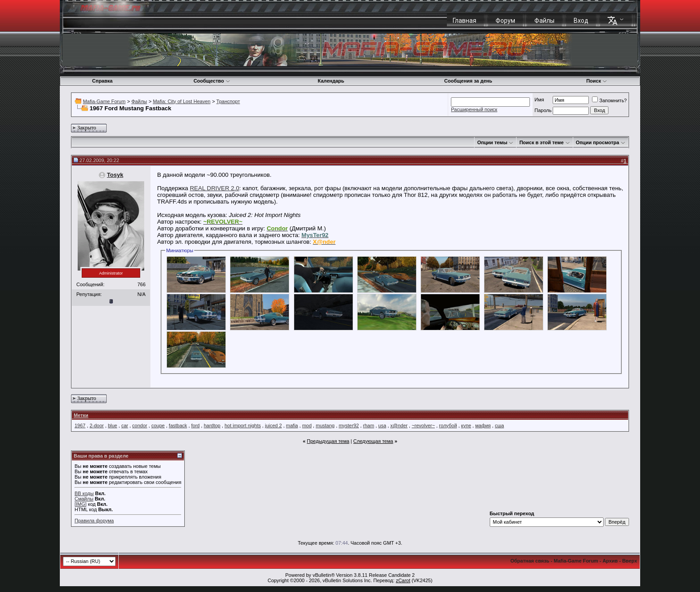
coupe (158, 425)
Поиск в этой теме (541, 142)
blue (113, 425)
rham (369, 425)
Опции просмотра (598, 142)
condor (140, 425)
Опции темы (492, 142)
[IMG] (81, 504)
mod (307, 425)
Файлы (544, 21)
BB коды (84, 493)
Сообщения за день (468, 81)
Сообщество (212, 81)
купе (466, 425)
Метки (81, 415)
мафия (483, 425)
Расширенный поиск (474, 109)
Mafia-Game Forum (104, 101)
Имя (539, 100)
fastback (178, 425)
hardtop (212, 425)
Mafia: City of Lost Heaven (181, 101)
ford (195, 425)
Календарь (331, 81)
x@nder (399, 425)
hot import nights (243, 425)
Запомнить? (609, 100)
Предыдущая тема (328, 441)
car (125, 425)
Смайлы (84, 499)
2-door (97, 425)
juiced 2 (273, 425)
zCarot (403, 580)
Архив (610, 561)
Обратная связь (530, 561)
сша (499, 425)
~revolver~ (423, 425)
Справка (102, 81)
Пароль (543, 110)
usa (382, 425)
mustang (325, 425)
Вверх (630, 561)
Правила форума (94, 521)
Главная (465, 21)
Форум (505, 21)
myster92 (349, 425)
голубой (448, 425)
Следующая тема (373, 441)
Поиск (597, 81)
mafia (292, 425)
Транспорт (228, 101)
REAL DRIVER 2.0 (215, 188)
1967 (80, 425)
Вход (581, 21)
